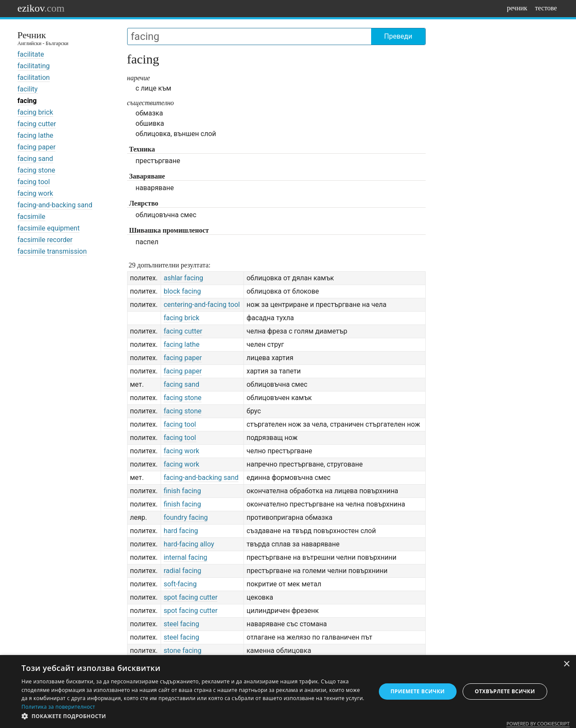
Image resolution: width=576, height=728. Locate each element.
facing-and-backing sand (55, 205)
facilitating (34, 66)
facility (28, 89)
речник (517, 8)
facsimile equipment (49, 228)
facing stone (37, 170)
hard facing (181, 531)
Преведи (398, 36)
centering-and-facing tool (202, 305)
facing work (35, 193)
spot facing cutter (190, 597)
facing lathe (35, 135)
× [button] (566, 664)
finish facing (182, 491)
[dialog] (288, 692)
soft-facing (180, 584)
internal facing (186, 557)
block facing (182, 291)
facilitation (34, 77)
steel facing (181, 624)
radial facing (183, 571)
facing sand (35, 159)
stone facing (183, 651)
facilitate (31, 54)
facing (27, 101)
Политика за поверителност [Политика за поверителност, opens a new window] (58, 707)
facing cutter (37, 124)
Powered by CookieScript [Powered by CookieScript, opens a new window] (538, 723)
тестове (546, 8)
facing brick (35, 112)
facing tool (34, 182)
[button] (193, 716)
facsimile (32, 217)
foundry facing (186, 517)
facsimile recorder (45, 240)
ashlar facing (183, 278)
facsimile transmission (52, 251)
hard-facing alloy (189, 544)
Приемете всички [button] (418, 691)
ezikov (41, 8)
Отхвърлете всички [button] (505, 691)
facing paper (37, 147)
